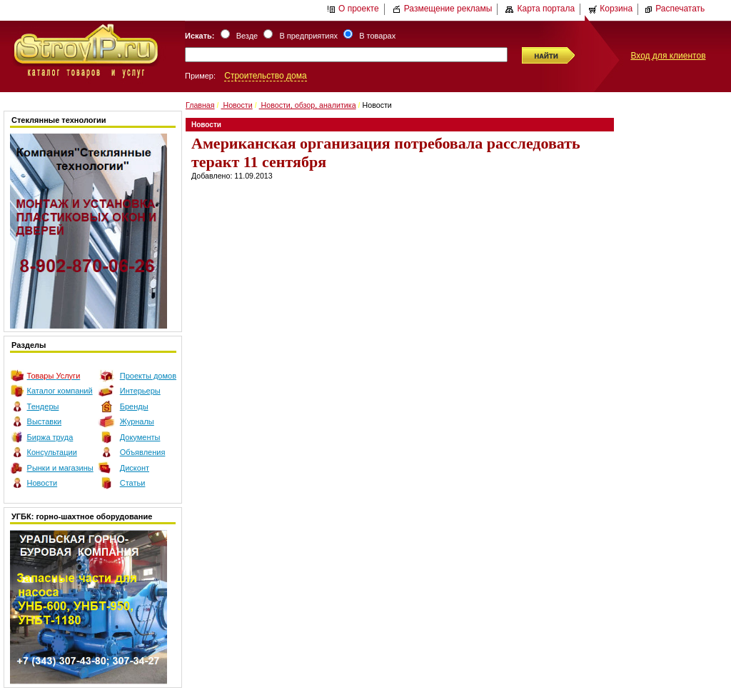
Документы (140, 437)
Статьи (133, 483)
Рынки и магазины (60, 468)
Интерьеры (140, 391)
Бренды (134, 406)
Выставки (45, 421)
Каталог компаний (60, 391)
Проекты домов (148, 376)
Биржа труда (50, 437)
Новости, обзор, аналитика (308, 105)
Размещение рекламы (443, 9)
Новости (42, 483)
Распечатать (674, 9)
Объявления (143, 452)
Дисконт (135, 468)
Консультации (52, 452)
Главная (200, 105)
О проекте (353, 9)
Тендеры (43, 406)
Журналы (137, 421)
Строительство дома (265, 76)
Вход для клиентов (668, 56)
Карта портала (540, 9)
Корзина (610, 9)
